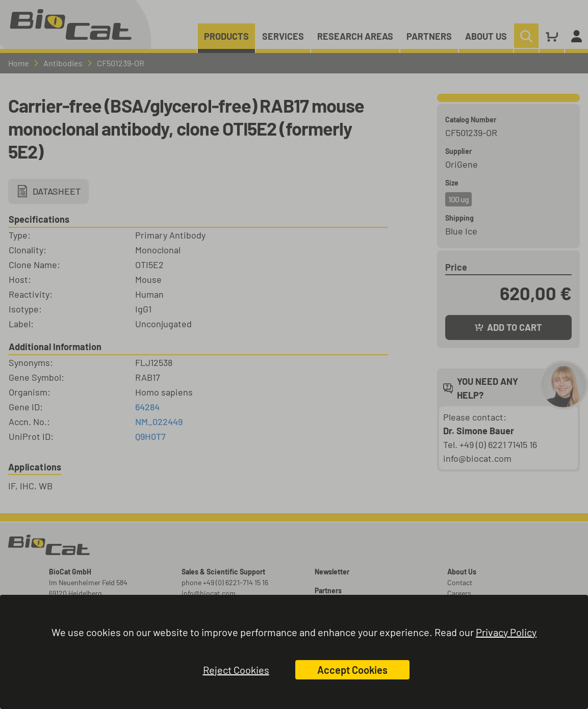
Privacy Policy (506, 632)
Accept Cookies (352, 670)
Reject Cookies (236, 670)
